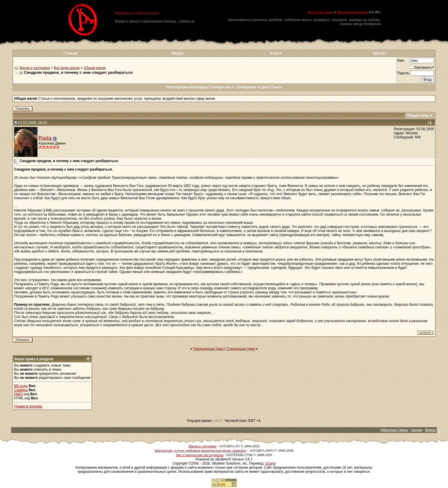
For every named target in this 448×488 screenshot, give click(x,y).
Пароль (403, 73)
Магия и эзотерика (35, 68)
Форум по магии (320, 12)
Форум (177, 53)
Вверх (430, 430)
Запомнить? (422, 68)
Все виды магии (67, 68)
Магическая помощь (352, 12)
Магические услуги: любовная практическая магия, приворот (201, 451)
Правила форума (28, 406)
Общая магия (95, 68)
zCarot (270, 463)
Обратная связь (394, 430)
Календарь (199, 87)
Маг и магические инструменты (200, 455)
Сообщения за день (253, 87)
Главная (71, 53)
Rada (45, 138)
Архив (417, 430)
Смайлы (21, 390)
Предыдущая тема (208, 349)
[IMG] (18, 394)
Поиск (277, 87)
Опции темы (418, 116)
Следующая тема (241, 349)
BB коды (21, 386)
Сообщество (222, 87)
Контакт (379, 53)
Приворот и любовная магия (137, 13)
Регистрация (177, 87)
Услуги (276, 53)
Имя (400, 61)
